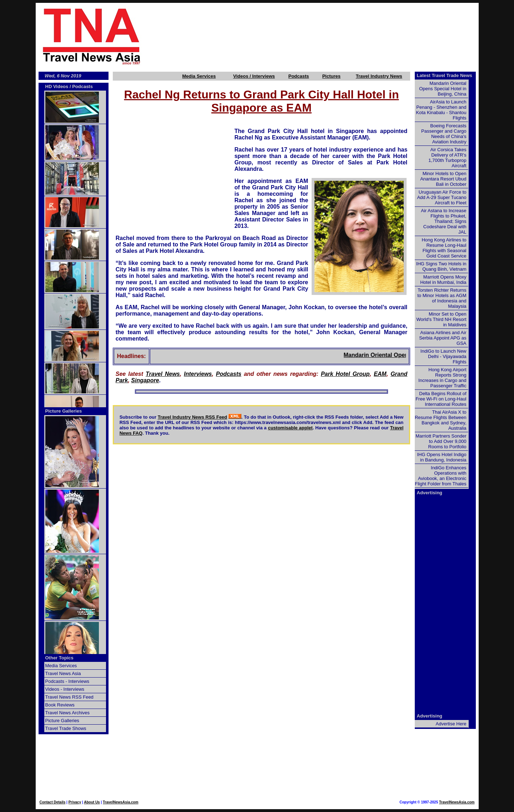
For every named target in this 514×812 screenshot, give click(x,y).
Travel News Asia (63, 673)
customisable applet (290, 428)
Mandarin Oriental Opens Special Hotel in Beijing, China (443, 89)
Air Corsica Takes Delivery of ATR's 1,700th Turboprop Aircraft (447, 158)
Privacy (75, 802)
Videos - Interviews (65, 689)
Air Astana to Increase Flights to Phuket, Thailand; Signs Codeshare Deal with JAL (444, 221)
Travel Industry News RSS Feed (193, 417)
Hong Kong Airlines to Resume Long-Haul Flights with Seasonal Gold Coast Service (444, 248)
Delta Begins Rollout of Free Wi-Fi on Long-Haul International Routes (441, 399)
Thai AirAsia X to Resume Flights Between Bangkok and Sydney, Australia (441, 420)
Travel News (163, 374)
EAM (380, 374)
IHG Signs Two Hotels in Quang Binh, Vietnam (441, 266)
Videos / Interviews (254, 76)
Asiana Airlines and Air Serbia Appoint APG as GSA (443, 338)
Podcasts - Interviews (67, 681)
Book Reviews (60, 705)
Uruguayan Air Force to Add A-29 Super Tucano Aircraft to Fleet (442, 197)
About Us (92, 802)
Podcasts (299, 76)
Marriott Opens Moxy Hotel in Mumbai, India (443, 280)
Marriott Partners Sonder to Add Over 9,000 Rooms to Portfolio (441, 441)
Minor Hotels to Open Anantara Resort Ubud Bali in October (443, 179)
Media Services (199, 76)
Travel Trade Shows (66, 728)
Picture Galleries (64, 411)
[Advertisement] (322, 36)
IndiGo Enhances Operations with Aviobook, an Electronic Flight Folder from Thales (440, 476)
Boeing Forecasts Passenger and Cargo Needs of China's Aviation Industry (444, 134)
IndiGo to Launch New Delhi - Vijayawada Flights (444, 356)
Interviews (198, 374)
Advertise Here (451, 724)
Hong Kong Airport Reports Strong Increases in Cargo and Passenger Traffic (442, 378)
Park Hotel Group (345, 374)
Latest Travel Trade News (445, 75)
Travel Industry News (379, 76)
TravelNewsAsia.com (121, 802)
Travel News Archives (68, 713)
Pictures (331, 76)
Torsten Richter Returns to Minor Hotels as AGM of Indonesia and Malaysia (442, 298)
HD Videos (57, 86)
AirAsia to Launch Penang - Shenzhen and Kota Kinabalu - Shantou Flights (441, 110)
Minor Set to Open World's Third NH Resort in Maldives (442, 319)
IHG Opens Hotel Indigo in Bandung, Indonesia (442, 457)
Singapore (145, 380)
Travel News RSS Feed (69, 697)
